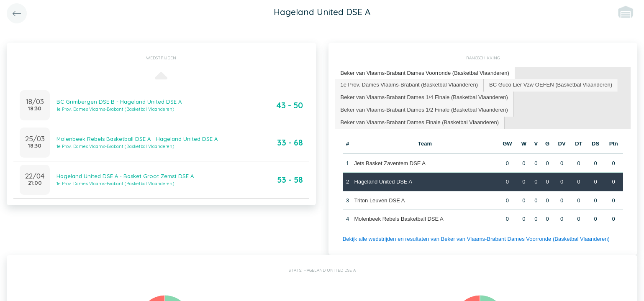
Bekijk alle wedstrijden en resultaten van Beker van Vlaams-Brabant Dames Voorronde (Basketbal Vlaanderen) (476, 239)
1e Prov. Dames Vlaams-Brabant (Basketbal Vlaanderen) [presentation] (409, 85)
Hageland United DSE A (384, 182)
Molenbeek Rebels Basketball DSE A (399, 219)
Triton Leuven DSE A (380, 200)
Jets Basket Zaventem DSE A (390, 163)
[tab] (425, 73)
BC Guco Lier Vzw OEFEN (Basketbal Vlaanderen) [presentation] (551, 85)
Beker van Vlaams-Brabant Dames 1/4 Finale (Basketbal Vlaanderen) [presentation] (424, 97)
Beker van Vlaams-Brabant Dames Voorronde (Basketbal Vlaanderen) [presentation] (425, 73)
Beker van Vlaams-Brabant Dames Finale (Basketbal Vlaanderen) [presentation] (420, 122)
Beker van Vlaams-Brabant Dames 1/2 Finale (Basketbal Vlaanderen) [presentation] (424, 110)
